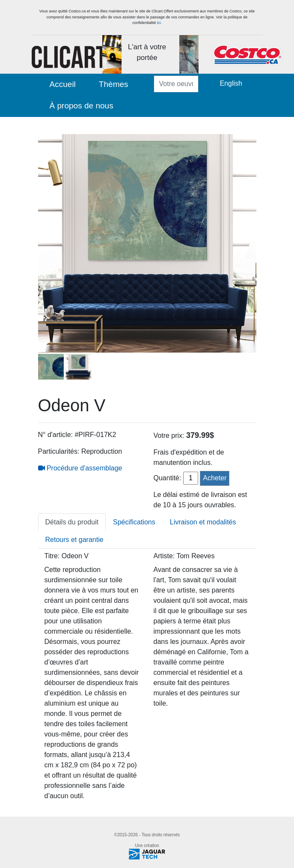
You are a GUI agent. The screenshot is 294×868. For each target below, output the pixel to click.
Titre (51, 556)
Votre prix (168, 435)
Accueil (63, 84)
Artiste (163, 556)
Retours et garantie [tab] (74, 540)
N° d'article (55, 435)
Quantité (166, 478)
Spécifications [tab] (134, 522)
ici (159, 23)
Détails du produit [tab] (72, 522)
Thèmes (114, 84)
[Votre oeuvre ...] (176, 84)
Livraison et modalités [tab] (203, 522)
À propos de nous (82, 106)
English (231, 83)
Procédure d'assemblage (80, 468)
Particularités (58, 451)
